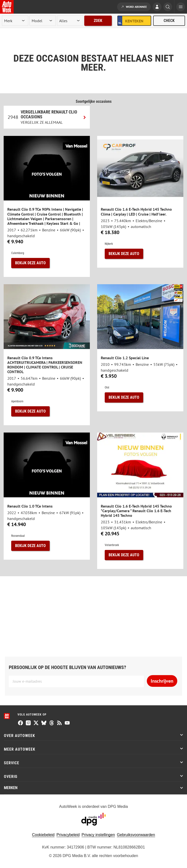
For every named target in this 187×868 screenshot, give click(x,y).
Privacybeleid (68, 835)
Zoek (98, 21)
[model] (43, 21)
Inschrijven (162, 681)
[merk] (15, 21)
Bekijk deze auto (30, 263)
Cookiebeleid (43, 835)
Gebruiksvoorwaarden (136, 835)
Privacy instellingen (98, 835)
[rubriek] (70, 21)
